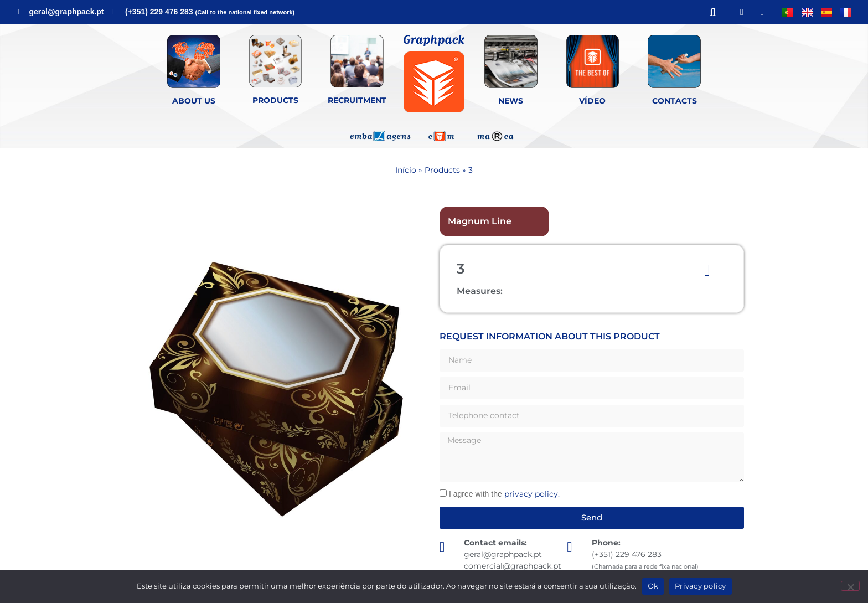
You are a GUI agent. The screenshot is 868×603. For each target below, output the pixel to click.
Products (275, 100)
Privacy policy (701, 586)
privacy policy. (532, 494)
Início (406, 170)
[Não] (850, 586)
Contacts (675, 101)
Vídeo (592, 101)
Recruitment (357, 100)
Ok (653, 586)
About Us (194, 101)
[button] (713, 12)
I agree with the (504, 494)
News (511, 101)
